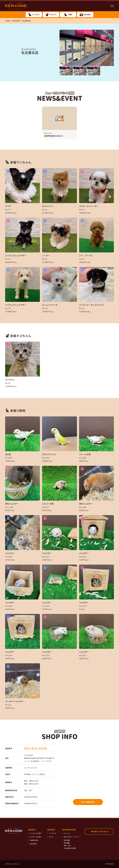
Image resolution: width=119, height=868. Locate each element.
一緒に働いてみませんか (99, 832)
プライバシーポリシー (13, 864)
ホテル (51, 837)
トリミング (53, 833)
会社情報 (67, 840)
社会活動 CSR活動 (70, 848)
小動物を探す (34, 840)
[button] (112, 48)
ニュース (67, 833)
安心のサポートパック (71, 837)
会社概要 (67, 843)
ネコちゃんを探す (36, 837)
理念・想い (68, 846)
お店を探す (16, 21)
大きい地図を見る (88, 802)
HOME (8, 21)
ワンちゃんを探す (36, 833)
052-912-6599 (35, 748)
